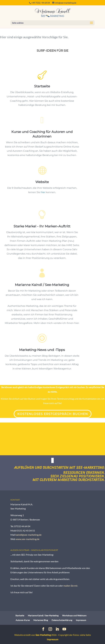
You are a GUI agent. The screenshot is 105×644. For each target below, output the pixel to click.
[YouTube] (64, 629)
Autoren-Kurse (23, 620)
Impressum (81, 620)
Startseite (42, 87)
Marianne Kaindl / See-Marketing (42, 291)
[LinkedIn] (57, 629)
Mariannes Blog (41, 620)
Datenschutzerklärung (62, 620)
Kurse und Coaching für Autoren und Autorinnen (42, 135)
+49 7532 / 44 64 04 (41, 3)
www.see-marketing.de (28, 539)
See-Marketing (43, 635)
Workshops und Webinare (74, 615)
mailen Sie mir (70, 586)
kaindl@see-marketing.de (28, 535)
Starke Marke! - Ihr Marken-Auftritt (42, 231)
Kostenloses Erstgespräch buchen (53, 414)
